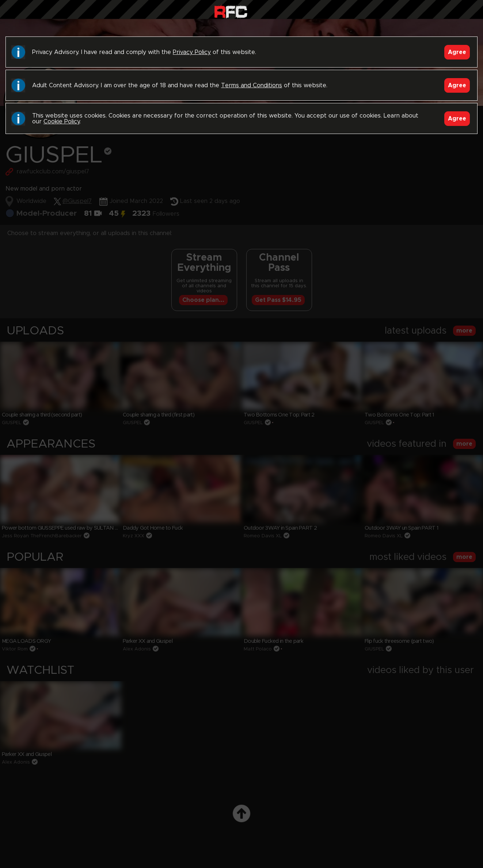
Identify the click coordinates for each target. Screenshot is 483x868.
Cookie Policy (62, 122)
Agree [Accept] (457, 52)
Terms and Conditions (252, 85)
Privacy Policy (192, 52)
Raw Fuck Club (231, 11)
